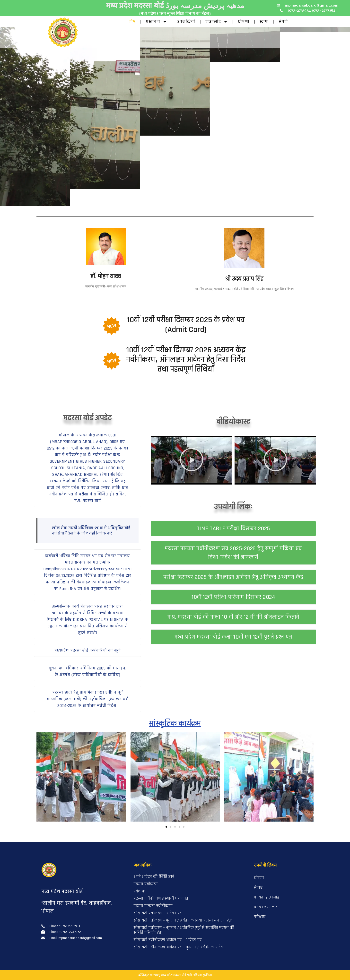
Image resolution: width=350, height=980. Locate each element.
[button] (87, 468)
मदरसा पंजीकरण (146, 884)
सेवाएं (258, 888)
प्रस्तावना (156, 22)
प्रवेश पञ (140, 891)
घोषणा (244, 22)
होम (132, 22)
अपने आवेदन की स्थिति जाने (154, 877)
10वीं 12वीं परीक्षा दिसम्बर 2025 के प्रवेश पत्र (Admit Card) (186, 325)
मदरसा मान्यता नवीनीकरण (153, 906)
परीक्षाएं (260, 917)
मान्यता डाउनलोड (267, 897)
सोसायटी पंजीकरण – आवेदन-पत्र (158, 913)
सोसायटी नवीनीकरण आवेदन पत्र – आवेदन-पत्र (168, 940)
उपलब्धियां (186, 22)
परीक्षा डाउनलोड (266, 907)
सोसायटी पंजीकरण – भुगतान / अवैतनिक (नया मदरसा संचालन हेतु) (183, 920)
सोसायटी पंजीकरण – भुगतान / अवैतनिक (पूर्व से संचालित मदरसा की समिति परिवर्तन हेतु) (184, 930)
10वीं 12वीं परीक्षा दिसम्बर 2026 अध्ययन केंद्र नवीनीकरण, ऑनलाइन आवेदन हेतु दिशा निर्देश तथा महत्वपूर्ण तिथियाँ (186, 360)
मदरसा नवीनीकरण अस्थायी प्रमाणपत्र (161, 898)
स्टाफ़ (264, 22)
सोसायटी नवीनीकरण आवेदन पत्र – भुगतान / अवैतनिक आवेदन (179, 947)
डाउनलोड (217, 22)
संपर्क (283, 22)
